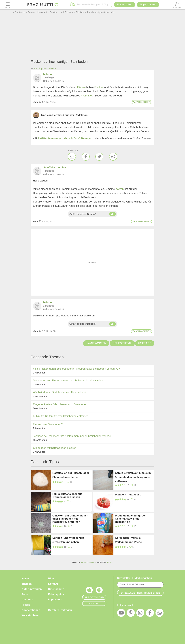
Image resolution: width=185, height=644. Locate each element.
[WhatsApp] (113, 157)
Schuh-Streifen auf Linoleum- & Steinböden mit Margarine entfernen (133, 477)
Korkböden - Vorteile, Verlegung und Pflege (128, 540)
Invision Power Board (88, 562)
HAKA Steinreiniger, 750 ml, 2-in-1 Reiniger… (66, 138)
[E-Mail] (72, 157)
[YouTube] (121, 614)
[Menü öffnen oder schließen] (8, 5)
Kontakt (53, 584)
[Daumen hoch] (112, 214)
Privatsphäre (56, 594)
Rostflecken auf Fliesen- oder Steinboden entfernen (71, 475)
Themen (27, 584)
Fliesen (81, 87)
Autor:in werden (32, 589)
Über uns (27, 600)
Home (25, 579)
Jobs (25, 594)
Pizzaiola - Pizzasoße (128, 495)
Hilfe (51, 579)
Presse (26, 605)
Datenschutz (56, 589)
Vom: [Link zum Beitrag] (36, 102)
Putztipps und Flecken (46, 68)
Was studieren (31, 615)
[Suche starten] (73, 5)
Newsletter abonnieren (140, 593)
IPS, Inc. (110, 562)
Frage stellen (125, 5)
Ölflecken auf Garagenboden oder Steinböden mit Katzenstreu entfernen (70, 519)
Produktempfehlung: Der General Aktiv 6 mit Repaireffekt (130, 519)
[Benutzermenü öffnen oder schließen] (177, 5)
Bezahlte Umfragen (60, 610)
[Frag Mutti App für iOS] (89, 591)
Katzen (120, 189)
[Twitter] (99, 157)
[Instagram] (140, 614)
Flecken (99, 87)
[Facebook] (86, 157)
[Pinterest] (131, 614)
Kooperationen (31, 610)
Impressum (55, 600)
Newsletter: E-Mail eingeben (135, 578)
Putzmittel (87, 96)
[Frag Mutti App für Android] (99, 591)
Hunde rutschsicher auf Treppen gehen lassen (67, 496)
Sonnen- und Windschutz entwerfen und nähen (68, 540)
